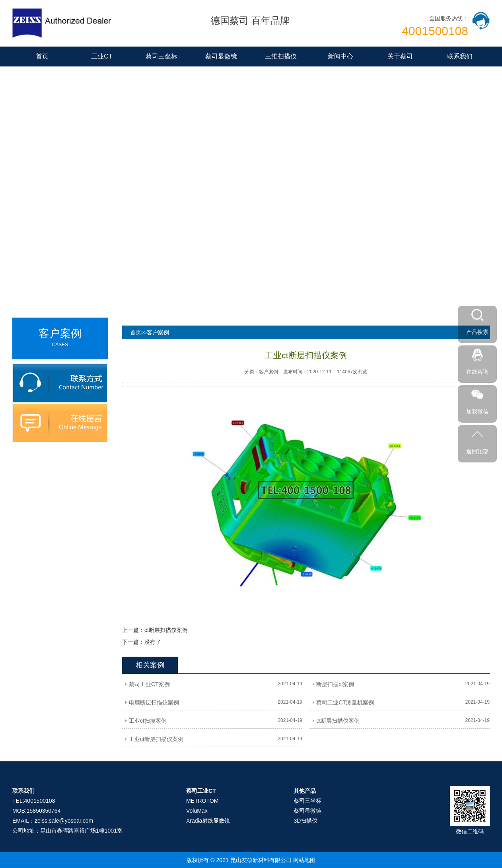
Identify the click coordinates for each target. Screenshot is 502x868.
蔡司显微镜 (221, 56)
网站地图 (304, 860)
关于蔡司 (400, 56)
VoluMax (197, 811)
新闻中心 (341, 56)
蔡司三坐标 (161, 56)
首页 (42, 56)
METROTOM (202, 801)
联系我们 (460, 56)
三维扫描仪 (281, 56)
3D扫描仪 (305, 821)
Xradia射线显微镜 (208, 821)
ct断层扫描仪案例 (166, 630)
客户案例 (158, 332)
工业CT (102, 56)
